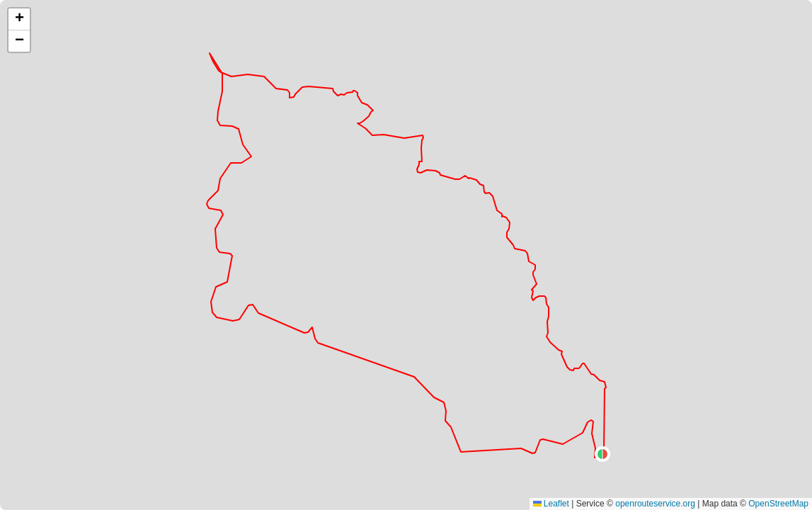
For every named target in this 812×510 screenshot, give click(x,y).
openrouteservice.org (655, 504)
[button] (602, 454)
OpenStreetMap (778, 504)
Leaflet (551, 504)
